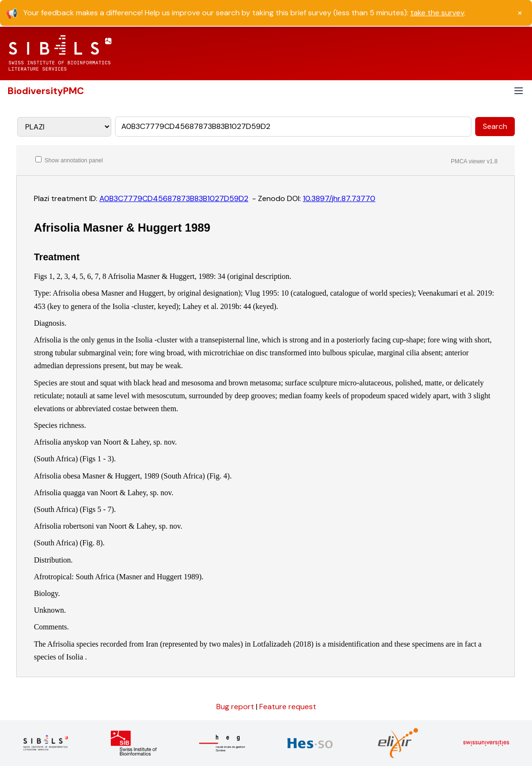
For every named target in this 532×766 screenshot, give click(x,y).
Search (495, 126)
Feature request (288, 707)
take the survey (437, 13)
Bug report (236, 707)
